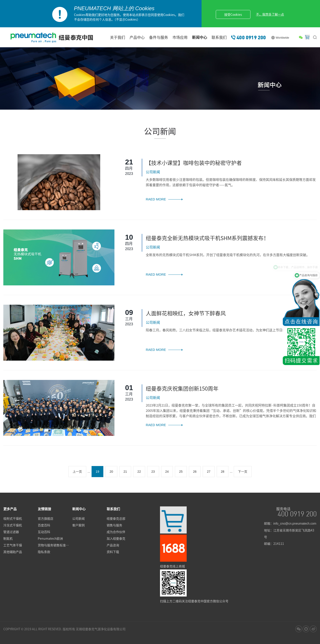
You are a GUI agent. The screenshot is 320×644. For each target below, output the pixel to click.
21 (125, 472)
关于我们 (118, 37)
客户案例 (78, 525)
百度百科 (44, 525)
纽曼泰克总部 (116, 518)
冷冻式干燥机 (13, 525)
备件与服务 (159, 37)
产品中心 (137, 37)
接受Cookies (233, 14)
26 (195, 472)
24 (167, 472)
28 (223, 472)
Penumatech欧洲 (50, 538)
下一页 (243, 472)
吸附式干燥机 (13, 518)
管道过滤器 (11, 532)
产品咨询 (113, 545)
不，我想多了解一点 (270, 14)
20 (111, 472)
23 (153, 472)
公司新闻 (78, 518)
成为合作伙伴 (116, 532)
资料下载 (113, 552)
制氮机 (8, 538)
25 (181, 472)
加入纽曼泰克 (116, 538)
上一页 (77, 472)
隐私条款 (44, 552)
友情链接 (44, 509)
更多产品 (10, 509)
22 (139, 472)
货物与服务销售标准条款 (55, 545)
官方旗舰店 (46, 518)
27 (209, 472)
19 (98, 472)
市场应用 (180, 37)
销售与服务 (114, 525)
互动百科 (44, 532)
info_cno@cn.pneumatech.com (295, 523)
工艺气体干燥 (13, 545)
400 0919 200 (251, 37)
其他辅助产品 (13, 552)
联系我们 (219, 37)
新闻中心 (200, 37)
